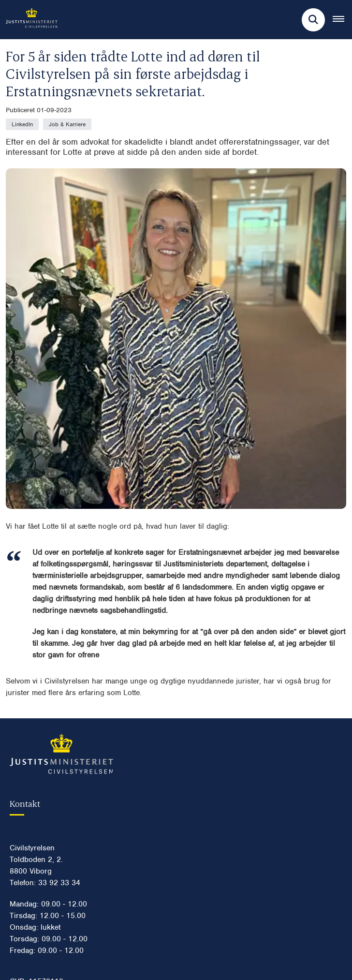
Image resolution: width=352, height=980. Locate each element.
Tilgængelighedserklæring (62, 887)
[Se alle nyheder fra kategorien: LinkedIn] (22, 124)
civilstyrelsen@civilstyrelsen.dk (69, 722)
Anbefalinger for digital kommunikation (82, 949)
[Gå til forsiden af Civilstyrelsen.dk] (29, 20)
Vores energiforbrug (51, 934)
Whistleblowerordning (54, 903)
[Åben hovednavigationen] (342, 20)
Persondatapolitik (46, 872)
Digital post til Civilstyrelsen (64, 707)
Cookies (31, 856)
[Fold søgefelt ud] (313, 20)
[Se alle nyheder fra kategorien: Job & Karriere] (67, 124)
